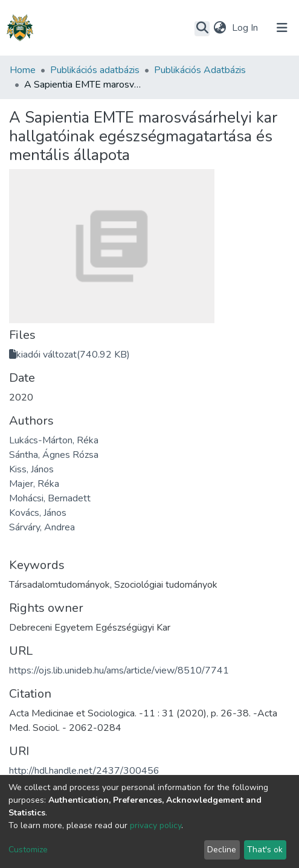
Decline (222, 850)
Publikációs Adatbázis (200, 70)
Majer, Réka (34, 484)
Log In (246, 28)
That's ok (265, 850)
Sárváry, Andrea (42, 527)
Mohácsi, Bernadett (50, 498)
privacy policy (156, 825)
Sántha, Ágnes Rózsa (54, 455)
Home (23, 70)
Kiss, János (31, 469)
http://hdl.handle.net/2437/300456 (84, 771)
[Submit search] (202, 28)
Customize (28, 850)
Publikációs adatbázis (95, 70)
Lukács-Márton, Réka (54, 440)
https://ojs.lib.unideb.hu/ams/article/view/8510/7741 (119, 670)
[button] (220, 28)
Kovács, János (38, 513)
